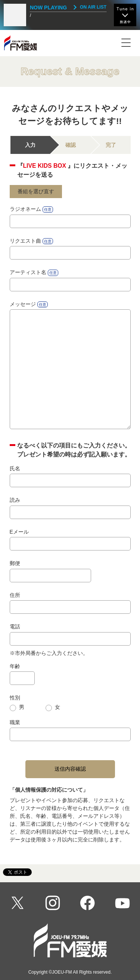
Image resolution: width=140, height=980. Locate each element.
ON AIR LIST (93, 7)
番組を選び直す (36, 191)
